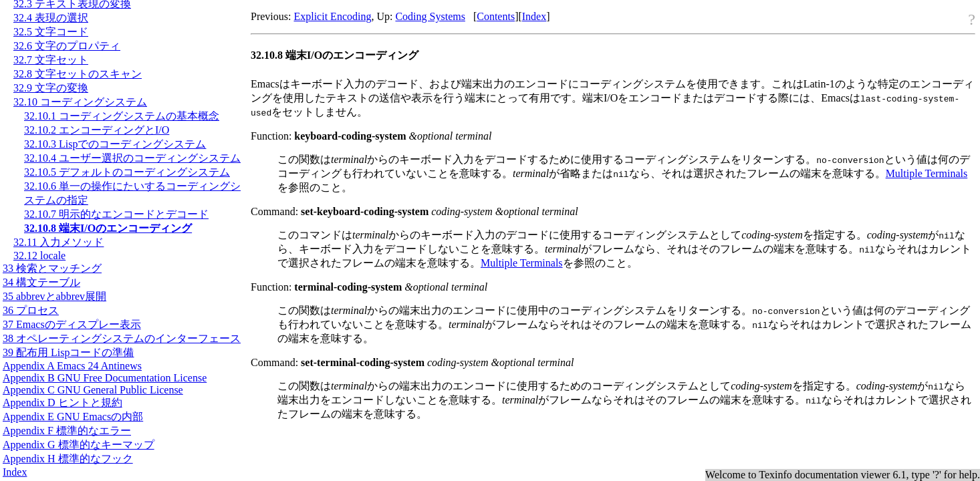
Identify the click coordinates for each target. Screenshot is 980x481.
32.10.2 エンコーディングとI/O (97, 130)
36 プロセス (31, 310)
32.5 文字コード (51, 32)
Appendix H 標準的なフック (68, 459)
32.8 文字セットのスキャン (78, 74)
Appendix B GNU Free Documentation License (105, 378)
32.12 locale (39, 256)
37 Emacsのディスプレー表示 (72, 324)
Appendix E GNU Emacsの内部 (73, 417)
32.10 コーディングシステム (80, 102)
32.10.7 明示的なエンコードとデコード (116, 214)
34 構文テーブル (41, 282)
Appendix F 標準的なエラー (67, 431)
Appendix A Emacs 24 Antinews (72, 366)
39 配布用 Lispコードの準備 (68, 352)
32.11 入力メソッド (58, 242)
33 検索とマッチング (52, 268)
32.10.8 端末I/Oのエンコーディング (108, 228)
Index (15, 472)
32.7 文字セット (51, 60)
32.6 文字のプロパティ (67, 46)
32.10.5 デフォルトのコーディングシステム (127, 172)
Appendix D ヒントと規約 (63, 403)
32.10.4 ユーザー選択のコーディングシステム (132, 158)
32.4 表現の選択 (51, 18)
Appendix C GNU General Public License (93, 390)
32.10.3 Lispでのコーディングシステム (115, 144)
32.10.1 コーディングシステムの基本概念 (122, 116)
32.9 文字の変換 (51, 88)
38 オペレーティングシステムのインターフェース (122, 338)
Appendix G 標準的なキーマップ (79, 445)
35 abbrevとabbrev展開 (54, 296)
